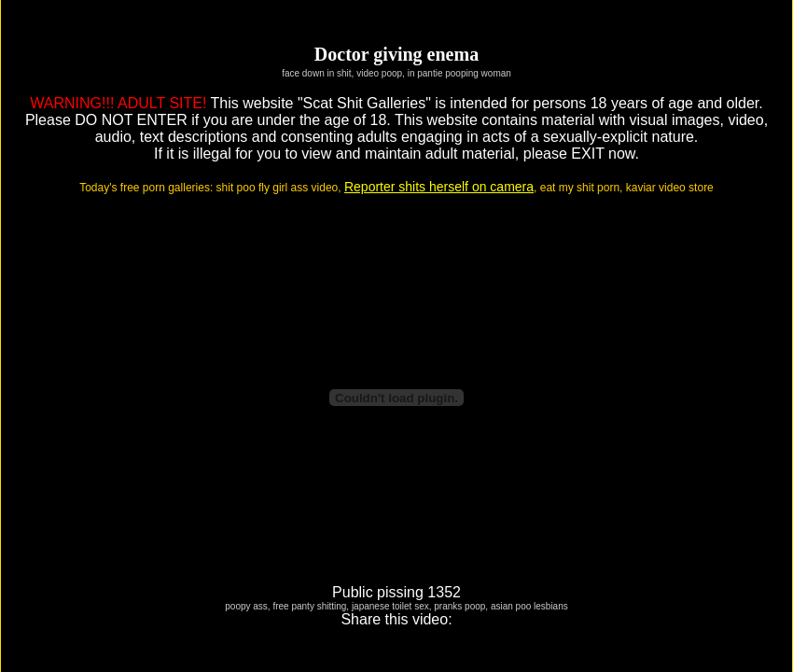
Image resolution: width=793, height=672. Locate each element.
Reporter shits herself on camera (439, 187)
